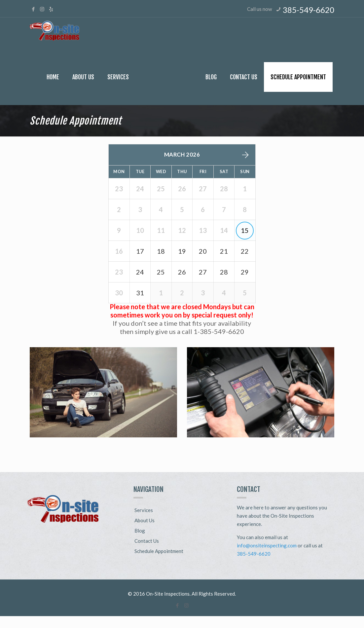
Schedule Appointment (159, 563)
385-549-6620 (309, 10)
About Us (145, 532)
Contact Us (147, 553)
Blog (140, 542)
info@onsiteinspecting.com (267, 557)
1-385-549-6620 (219, 343)
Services (144, 522)
